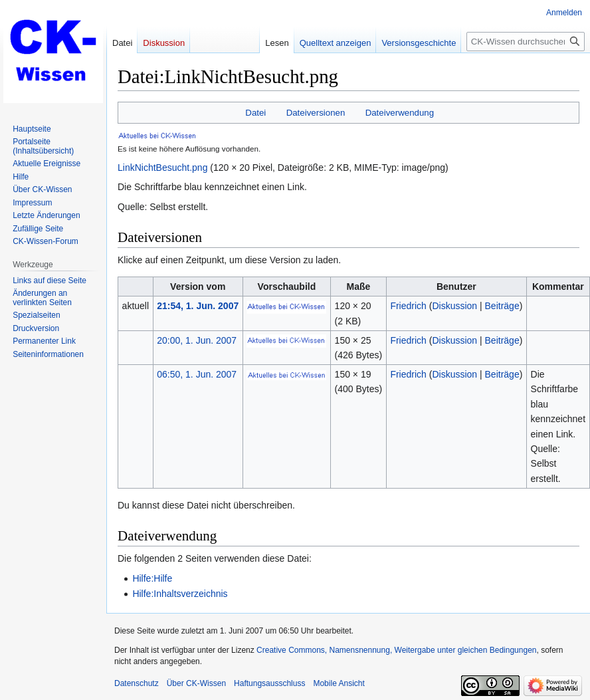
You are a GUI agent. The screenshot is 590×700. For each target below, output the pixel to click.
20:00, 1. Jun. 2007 (197, 340)
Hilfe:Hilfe (152, 578)
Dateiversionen (316, 113)
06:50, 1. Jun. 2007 (197, 374)
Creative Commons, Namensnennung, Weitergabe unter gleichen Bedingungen (396, 650)
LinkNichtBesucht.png (162, 168)
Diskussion (454, 306)
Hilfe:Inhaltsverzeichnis (180, 594)
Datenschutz (137, 683)
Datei (255, 113)
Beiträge (502, 306)
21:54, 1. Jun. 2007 (198, 306)
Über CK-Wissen (196, 683)
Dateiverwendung (400, 113)
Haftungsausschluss (269, 683)
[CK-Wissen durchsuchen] (526, 42)
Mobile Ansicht (339, 683)
